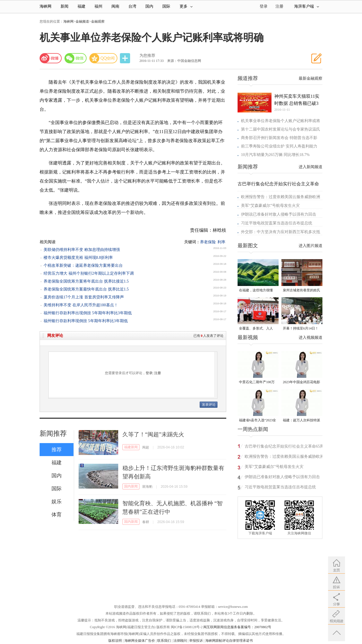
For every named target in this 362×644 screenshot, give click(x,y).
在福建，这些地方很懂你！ (256, 291)
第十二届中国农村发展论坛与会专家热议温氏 (281, 129)
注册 (279, 6)
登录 (149, 373)
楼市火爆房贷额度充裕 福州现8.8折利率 (78, 258)
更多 (186, 6)
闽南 (115, 6)
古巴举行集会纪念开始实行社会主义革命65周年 (284, 447)
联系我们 (164, 641)
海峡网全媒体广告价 (140, 641)
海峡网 (46, 6)
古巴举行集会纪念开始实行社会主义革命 (278, 184)
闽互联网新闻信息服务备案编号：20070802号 (237, 627)
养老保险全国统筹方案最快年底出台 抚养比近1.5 (86, 289)
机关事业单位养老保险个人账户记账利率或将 (281, 121)
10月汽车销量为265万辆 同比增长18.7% (275, 155)
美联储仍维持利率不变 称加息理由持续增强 (82, 250)
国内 (149, 6)
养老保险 (208, 242)
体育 (57, 515)
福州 (98, 6)
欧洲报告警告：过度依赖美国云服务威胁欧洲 (281, 197)
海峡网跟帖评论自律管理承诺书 (229, 641)
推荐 (57, 450)
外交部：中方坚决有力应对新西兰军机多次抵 (281, 232)
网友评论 (55, 336)
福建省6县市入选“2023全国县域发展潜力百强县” (258, 421)
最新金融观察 (311, 78)
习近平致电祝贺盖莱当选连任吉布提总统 (277, 223)
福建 (81, 6)
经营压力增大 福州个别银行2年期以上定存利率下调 (89, 273)
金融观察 (98, 21)
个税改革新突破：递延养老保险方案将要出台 (83, 265)
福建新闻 (131, 447)
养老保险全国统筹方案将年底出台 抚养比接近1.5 (86, 281)
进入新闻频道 (311, 167)
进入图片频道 (311, 246)
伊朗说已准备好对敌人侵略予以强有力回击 (279, 214)
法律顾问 (180, 641)
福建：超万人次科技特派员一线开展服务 (301, 421)
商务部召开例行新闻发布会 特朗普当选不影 (279, 138)
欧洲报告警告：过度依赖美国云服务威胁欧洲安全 (284, 457)
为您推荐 (147, 56)
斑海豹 (147, 487)
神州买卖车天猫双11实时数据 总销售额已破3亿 (297, 100)
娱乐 (57, 502)
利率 (221, 242)
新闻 (64, 6)
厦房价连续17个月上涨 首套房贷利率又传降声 (84, 297)
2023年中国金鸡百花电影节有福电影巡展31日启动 (301, 382)
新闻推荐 (53, 433)
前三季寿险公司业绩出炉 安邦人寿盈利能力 (279, 146)
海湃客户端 (307, 6)
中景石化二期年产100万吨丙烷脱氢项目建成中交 (258, 382)
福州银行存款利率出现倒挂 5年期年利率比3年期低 (88, 313)
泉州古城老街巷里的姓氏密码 (301, 291)
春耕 (146, 522)
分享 (126, 58)
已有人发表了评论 (208, 336)
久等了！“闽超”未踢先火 (153, 434)
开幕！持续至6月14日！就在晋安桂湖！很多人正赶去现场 (301, 329)
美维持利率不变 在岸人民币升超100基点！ (81, 305)
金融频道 (82, 21)
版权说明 (115, 641)
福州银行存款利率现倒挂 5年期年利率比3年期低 (86, 321)
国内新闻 (131, 486)
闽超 (146, 447)
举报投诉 (196, 641)
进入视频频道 (311, 338)
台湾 (132, 6)
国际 (166, 6)
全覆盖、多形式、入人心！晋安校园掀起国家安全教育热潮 (258, 329)
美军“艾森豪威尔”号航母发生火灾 (270, 206)
